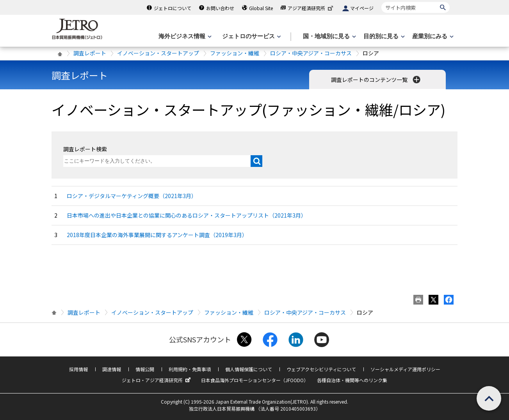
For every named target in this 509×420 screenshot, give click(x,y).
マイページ (362, 8)
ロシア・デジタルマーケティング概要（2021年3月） (132, 196)
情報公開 (145, 369)
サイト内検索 (381, 2)
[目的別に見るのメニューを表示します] (383, 36)
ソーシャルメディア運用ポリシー (405, 369)
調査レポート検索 (85, 149)
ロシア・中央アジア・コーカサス (311, 53)
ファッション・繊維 (235, 53)
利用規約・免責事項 (190, 369)
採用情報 (78, 369)
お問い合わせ (220, 8)
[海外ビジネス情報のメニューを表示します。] (184, 36)
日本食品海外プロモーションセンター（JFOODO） (255, 380)
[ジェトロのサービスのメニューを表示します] (251, 36)
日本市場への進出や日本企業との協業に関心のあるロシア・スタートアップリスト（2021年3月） (187, 215)
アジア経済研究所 (311, 8)
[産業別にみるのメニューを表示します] (432, 36)
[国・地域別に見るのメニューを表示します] (329, 36)
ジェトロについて (173, 8)
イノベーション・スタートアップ (158, 53)
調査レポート (90, 53)
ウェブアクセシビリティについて (321, 369)
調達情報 (112, 369)
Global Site (261, 8)
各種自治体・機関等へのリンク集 (352, 380)
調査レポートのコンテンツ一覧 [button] (376, 80)
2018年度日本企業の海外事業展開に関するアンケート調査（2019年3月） (157, 235)
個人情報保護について (249, 369)
